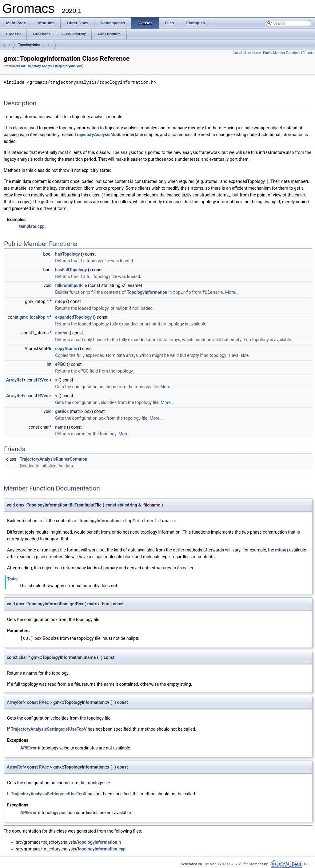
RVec (43, 379)
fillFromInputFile (71, 285)
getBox (62, 411)
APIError (28, 747)
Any (11, 549)
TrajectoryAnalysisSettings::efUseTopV (49, 728)
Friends (308, 53)
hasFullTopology (71, 269)
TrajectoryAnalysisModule (100, 134)
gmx (7, 45)
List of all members (247, 53)
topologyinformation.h (99, 841)
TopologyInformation (35, 45)
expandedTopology (73, 317)
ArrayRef (15, 379)
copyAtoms (66, 348)
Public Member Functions (282, 53)
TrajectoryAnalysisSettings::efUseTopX (49, 793)
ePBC (60, 364)
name (60, 426)
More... (232, 292)
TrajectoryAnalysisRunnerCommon (53, 458)
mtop (60, 301)
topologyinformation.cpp (102, 848)
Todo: (12, 578)
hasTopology (67, 254)
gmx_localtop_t (34, 317)
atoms (61, 332)
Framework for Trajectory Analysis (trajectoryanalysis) (44, 66)
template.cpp (32, 226)
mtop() (281, 549)
